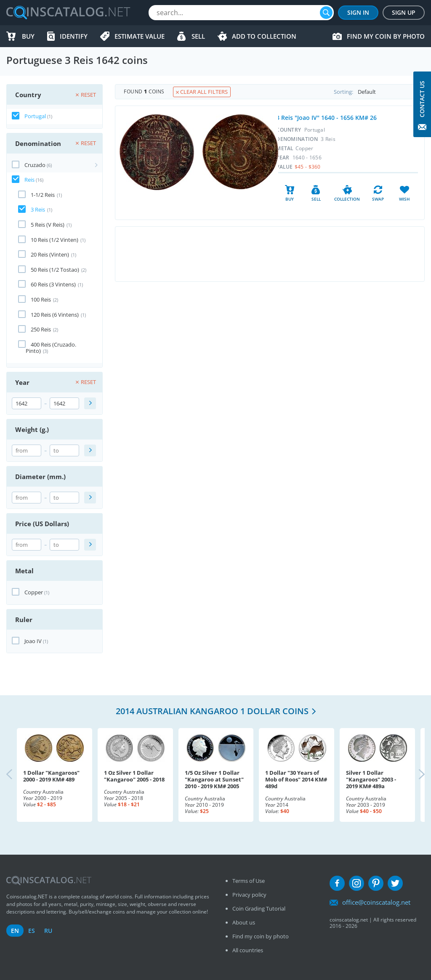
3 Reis (38, 209)
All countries (248, 950)
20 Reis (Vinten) (50, 254)
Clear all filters (202, 92)
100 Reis (41, 299)
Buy (28, 36)
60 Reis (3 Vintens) (53, 284)
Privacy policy (249, 895)
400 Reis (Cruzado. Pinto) (51, 348)
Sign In (358, 12)
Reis (29, 180)
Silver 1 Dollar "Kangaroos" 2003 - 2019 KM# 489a (371, 779)
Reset (86, 95)
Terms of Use (249, 881)
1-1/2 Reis (43, 195)
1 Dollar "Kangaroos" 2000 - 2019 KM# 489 (51, 776)
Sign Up (404, 12)
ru (48, 931)
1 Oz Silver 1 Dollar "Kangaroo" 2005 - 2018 (134, 776)
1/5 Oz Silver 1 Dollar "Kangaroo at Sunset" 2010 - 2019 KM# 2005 (214, 779)
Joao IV (33, 641)
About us (244, 922)
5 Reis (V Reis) (48, 225)
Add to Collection (264, 36)
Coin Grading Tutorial (259, 908)
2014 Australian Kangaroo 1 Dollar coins (212, 711)
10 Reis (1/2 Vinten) (55, 240)
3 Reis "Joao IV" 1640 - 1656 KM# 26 (326, 118)
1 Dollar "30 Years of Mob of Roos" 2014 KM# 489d (296, 779)
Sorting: (379, 92)
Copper (34, 592)
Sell (198, 36)
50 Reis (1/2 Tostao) (55, 270)
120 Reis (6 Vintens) (55, 315)
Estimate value (140, 36)
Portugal (35, 116)
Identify (74, 36)
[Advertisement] (270, 254)
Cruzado (35, 165)
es (32, 931)
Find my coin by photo (386, 36)
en (15, 931)
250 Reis (41, 329)
